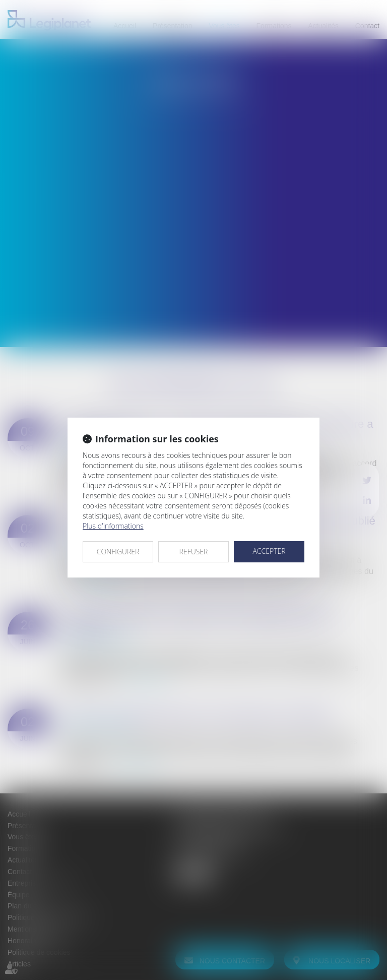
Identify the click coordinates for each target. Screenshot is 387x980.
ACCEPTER (269, 551)
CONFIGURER (118, 552)
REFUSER (194, 552)
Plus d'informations (113, 526)
